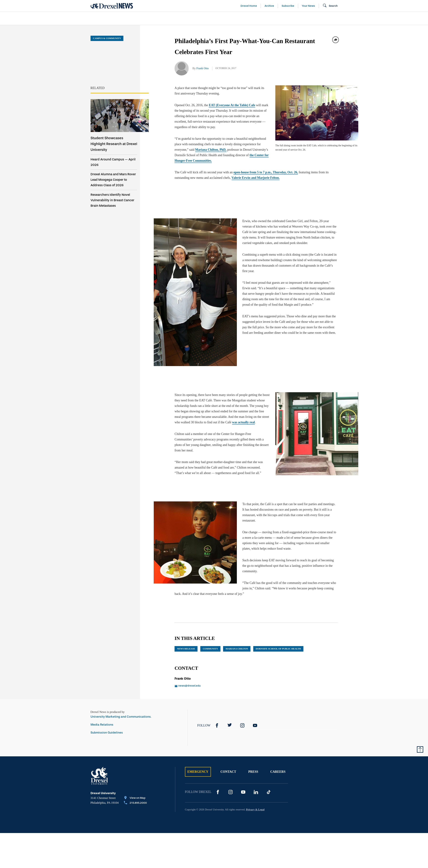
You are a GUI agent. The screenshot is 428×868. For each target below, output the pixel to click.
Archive (269, 6)
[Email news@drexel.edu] (212, 682)
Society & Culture (298, 18)
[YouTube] (255, 721)
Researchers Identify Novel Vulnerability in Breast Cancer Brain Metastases (112, 200)
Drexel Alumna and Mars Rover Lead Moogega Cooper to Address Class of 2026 (113, 180)
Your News (308, 6)
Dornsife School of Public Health (278, 644)
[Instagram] (242, 721)
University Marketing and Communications (121, 712)
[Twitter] (230, 721)
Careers (278, 767)
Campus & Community (345, 18)
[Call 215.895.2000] (135, 799)
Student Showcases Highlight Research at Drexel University (114, 144)
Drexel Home (249, 6)
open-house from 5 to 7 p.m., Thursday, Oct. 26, (266, 172)
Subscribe (288, 6)
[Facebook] (217, 721)
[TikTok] (269, 788)
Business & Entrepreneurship (220, 18)
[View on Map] (135, 794)
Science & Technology (162, 18)
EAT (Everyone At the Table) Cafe (232, 105)
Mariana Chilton (237, 644)
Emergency (198, 767)
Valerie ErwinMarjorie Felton (256, 178)
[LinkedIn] (256, 788)
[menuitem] (111, 18)
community (210, 644)
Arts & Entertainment (111, 18)
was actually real (237, 419)
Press (253, 767)
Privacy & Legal (255, 805)
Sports (381, 18)
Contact (228, 767)
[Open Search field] (330, 6)
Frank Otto (203, 68)
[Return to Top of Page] (420, 745)
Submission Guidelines (107, 728)
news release (186, 644)
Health (264, 18)
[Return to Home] (112, 6)
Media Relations (102, 720)
